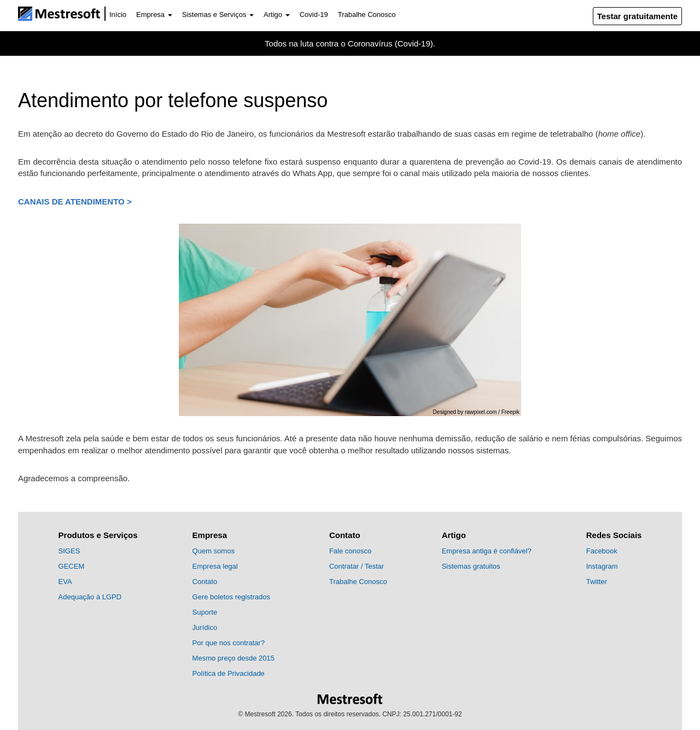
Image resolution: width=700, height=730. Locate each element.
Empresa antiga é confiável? (487, 551)
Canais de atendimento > (75, 202)
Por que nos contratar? (229, 643)
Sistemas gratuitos (471, 566)
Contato (205, 582)
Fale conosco (350, 551)
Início (118, 14)
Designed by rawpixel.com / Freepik (476, 412)
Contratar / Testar (357, 566)
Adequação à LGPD (90, 597)
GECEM (72, 566)
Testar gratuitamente (637, 16)
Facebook (602, 551)
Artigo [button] (277, 14)
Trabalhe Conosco (367, 14)
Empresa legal (215, 566)
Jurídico (205, 627)
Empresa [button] (154, 14)
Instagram (602, 566)
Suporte (205, 612)
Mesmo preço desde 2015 (234, 658)
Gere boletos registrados (231, 597)
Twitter (597, 582)
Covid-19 (314, 14)
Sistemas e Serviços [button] (218, 14)
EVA (65, 582)
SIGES (69, 551)
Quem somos (214, 551)
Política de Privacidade (229, 673)
